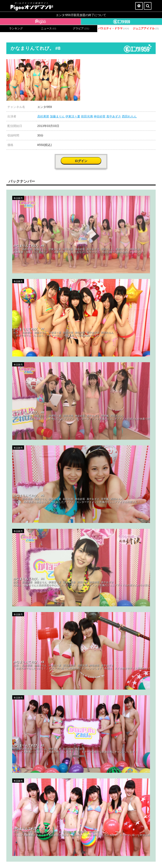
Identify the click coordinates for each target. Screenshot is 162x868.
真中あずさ (114, 116)
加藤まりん (57, 116)
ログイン (81, 161)
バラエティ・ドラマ (113, 29)
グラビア (81, 29)
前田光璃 (87, 116)
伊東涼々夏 (73, 116)
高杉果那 (43, 116)
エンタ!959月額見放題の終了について (81, 15)
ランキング (16, 29)
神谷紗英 (100, 116)
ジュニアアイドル (146, 29)
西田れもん (129, 116)
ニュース (49, 29)
